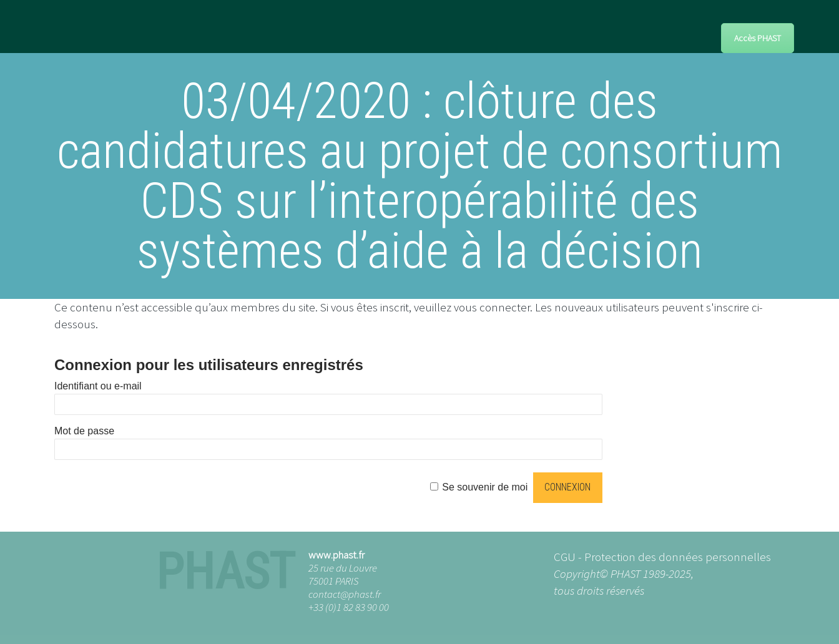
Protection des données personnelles (678, 557)
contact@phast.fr (345, 594)
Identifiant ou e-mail (98, 386)
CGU (565, 557)
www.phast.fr (336, 555)
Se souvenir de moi (485, 487)
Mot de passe (84, 431)
